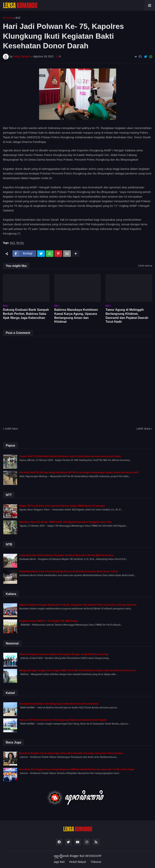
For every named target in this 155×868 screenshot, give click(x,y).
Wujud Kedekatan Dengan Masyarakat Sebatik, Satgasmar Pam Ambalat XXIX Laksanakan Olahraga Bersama (78, 605)
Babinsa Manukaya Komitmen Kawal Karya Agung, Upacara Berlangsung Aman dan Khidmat (76, 316)
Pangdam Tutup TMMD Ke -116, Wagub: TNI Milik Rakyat (49, 621)
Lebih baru (11, 429)
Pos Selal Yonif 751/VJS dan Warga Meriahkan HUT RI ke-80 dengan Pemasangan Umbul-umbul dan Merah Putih (79, 473)
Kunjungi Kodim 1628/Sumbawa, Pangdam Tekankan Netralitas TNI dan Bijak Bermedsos (66, 555)
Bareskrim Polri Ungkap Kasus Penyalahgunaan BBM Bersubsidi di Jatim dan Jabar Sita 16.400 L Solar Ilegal (77, 769)
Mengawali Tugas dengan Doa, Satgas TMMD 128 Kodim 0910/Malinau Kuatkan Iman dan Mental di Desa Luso (78, 670)
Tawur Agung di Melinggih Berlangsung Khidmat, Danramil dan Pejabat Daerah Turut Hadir (127, 316)
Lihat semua (145, 266)
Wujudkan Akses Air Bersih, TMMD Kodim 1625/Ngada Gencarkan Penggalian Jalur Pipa (65, 522)
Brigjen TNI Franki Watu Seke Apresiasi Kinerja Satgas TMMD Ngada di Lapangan (62, 506)
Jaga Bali (59, 862)
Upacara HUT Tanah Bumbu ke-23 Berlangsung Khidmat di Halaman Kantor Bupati (63, 720)
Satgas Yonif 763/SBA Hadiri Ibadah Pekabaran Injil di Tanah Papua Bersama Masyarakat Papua (70, 456)
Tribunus (96, 862)
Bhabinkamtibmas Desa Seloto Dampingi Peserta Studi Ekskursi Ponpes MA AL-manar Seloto (69, 571)
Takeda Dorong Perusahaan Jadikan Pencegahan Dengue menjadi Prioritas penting (64, 654)
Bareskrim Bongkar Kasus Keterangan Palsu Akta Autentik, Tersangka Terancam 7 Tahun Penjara (71, 753)
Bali (18, 18)
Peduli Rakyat (78, 862)
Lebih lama (143, 429)
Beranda (8, 18)
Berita (20, 243)
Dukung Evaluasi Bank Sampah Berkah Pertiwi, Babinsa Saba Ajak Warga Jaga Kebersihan (26, 314)
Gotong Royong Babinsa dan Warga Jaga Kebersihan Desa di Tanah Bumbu (59, 704)
